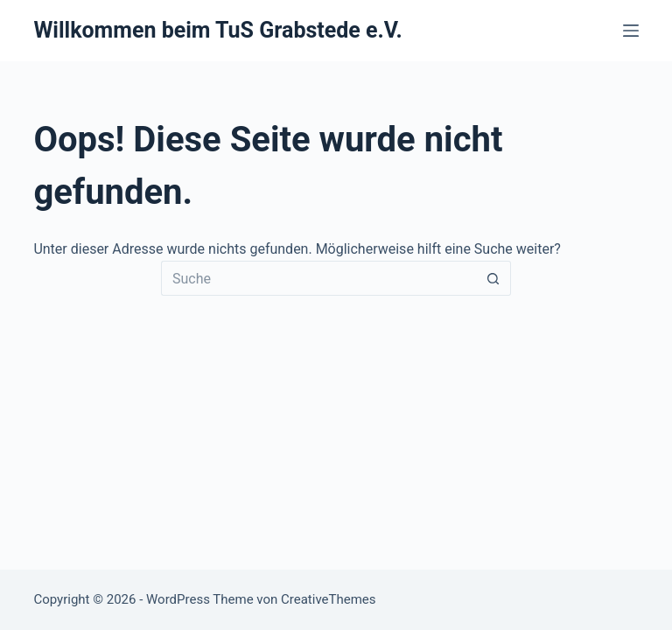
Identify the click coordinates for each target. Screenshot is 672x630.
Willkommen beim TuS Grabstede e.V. (217, 30)
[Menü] (631, 31)
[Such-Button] (493, 278)
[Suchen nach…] (318, 278)
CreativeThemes (329, 599)
